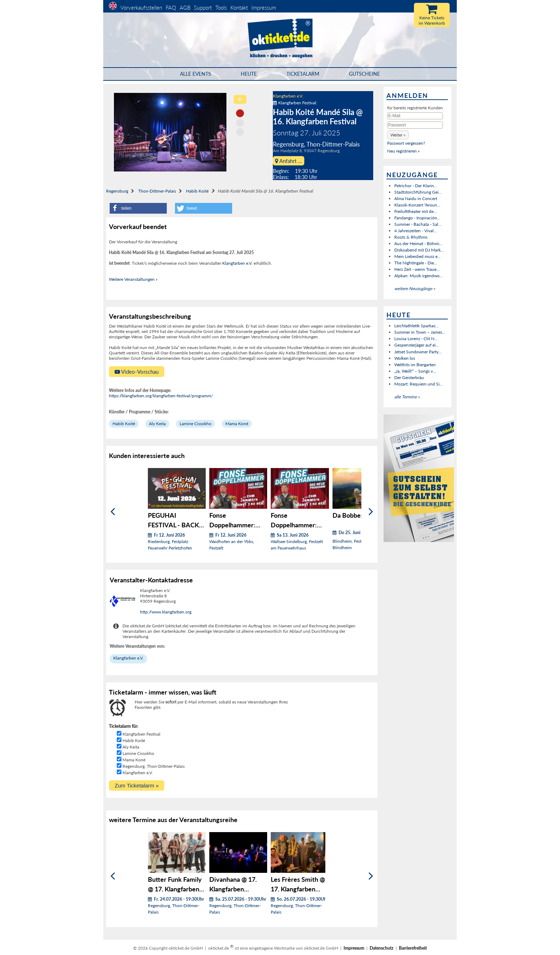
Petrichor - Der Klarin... (416, 186)
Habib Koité (197, 191)
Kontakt (239, 8)
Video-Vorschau (137, 372)
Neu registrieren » (403, 151)
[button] (138, 208)
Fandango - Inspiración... (417, 218)
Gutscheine (364, 74)
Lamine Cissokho (196, 424)
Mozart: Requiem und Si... (419, 384)
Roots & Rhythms (411, 237)
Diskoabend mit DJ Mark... (419, 250)
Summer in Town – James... (420, 332)
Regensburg (117, 191)
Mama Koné (237, 424)
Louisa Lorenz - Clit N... (416, 339)
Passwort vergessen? (406, 143)
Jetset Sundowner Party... (418, 352)
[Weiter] (371, 512)
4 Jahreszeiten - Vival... (416, 231)
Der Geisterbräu (409, 377)
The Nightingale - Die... (416, 263)
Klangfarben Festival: (295, 103)
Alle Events (196, 74)
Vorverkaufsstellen (141, 8)
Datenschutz (382, 948)
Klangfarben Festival (141, 734)
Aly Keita (157, 424)
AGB (185, 8)
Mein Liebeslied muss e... (417, 256)
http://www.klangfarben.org (166, 612)
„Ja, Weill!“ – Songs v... (415, 371)
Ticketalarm (303, 74)
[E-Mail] (415, 116)
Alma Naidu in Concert (416, 198)
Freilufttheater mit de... (416, 211)
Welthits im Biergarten (415, 365)
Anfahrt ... (289, 161)
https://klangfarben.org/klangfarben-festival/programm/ (161, 396)
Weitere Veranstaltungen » (133, 279)
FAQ (171, 8)
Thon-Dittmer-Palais (157, 191)
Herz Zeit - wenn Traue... (417, 269)
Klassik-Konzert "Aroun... (417, 205)
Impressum (264, 8)
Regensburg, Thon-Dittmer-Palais (154, 766)
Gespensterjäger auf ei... (417, 345)
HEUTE (249, 74)
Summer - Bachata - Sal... (418, 224)
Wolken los (405, 358)
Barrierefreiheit (413, 948)
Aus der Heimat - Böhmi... (418, 243)
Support (203, 8)
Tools (221, 8)
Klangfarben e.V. (288, 96)
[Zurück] (113, 512)
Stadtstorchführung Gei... (418, 192)
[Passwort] (415, 125)
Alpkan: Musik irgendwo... (419, 276)
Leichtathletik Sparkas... (416, 326)
